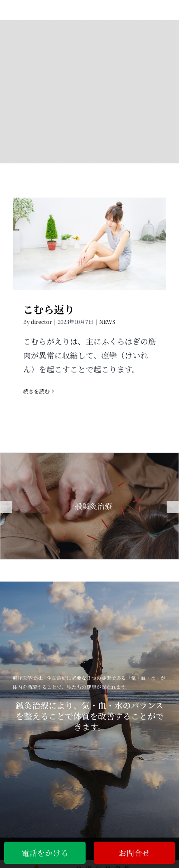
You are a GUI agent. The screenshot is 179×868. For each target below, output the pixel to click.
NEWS (107, 322)
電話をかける (45, 853)
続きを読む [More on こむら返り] (36, 391)
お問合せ (134, 853)
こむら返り (49, 309)
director (41, 322)
